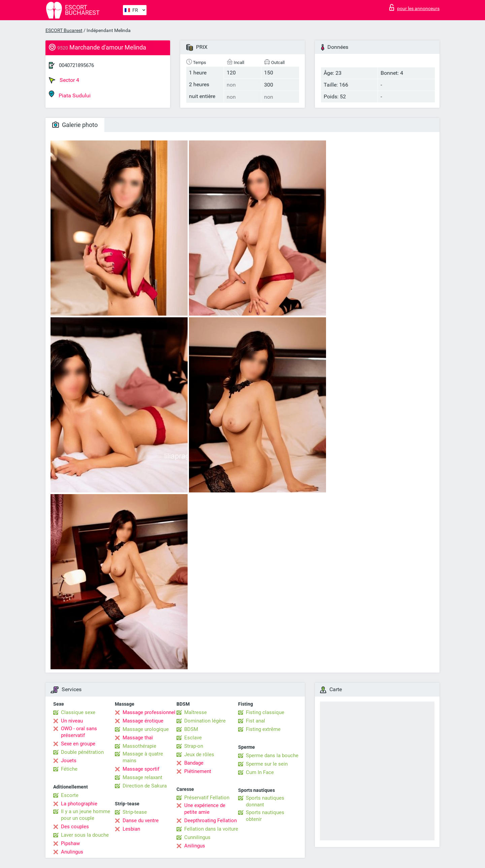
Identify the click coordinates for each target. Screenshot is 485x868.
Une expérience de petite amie (205, 809)
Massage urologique (146, 729)
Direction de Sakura (145, 786)
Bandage (194, 763)
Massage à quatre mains (143, 757)
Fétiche (69, 769)
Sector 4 (64, 80)
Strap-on (194, 746)
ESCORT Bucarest (64, 30)
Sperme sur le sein (267, 764)
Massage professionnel (149, 712)
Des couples (75, 827)
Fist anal (255, 721)
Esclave (193, 738)
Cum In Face (260, 772)
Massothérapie (139, 746)
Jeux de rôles (199, 754)
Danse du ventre (141, 821)
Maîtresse (196, 712)
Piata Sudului (70, 94)
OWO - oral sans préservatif (79, 732)
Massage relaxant (142, 777)
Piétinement (198, 771)
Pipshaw (70, 843)
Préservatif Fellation (207, 798)
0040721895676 (76, 65)
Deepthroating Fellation (211, 821)
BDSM (191, 729)
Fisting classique (265, 712)
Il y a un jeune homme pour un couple (86, 815)
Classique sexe (78, 712)
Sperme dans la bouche (272, 756)
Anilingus (195, 846)
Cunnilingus (197, 837)
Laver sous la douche (85, 835)
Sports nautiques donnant (265, 801)
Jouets (69, 761)
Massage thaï (138, 738)
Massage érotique (143, 721)
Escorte (70, 795)
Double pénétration (82, 752)
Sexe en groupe (78, 744)
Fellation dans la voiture (211, 829)
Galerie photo (75, 125)
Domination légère (205, 721)
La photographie (79, 804)
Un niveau (72, 721)
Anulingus (72, 852)
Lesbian (131, 829)
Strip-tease (135, 812)
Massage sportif (141, 769)
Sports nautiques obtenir (265, 816)
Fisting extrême (263, 729)
